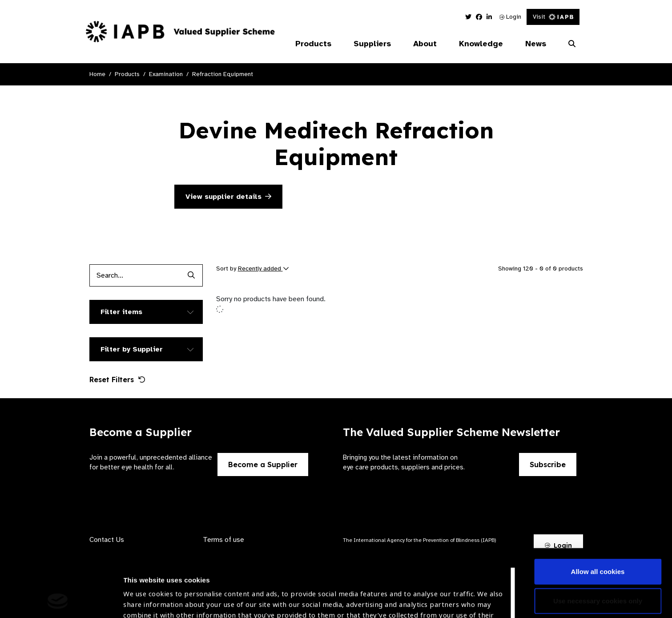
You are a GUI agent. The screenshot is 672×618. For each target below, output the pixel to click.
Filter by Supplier (132, 349)
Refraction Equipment (223, 74)
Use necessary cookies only (598, 537)
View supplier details (228, 197)
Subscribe (548, 465)
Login (510, 17)
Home (97, 74)
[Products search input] (135, 275)
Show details (144, 592)
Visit (553, 17)
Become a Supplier (263, 465)
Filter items (121, 312)
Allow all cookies (598, 508)
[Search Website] (572, 44)
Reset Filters (117, 380)
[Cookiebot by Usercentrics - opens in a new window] (58, 601)
